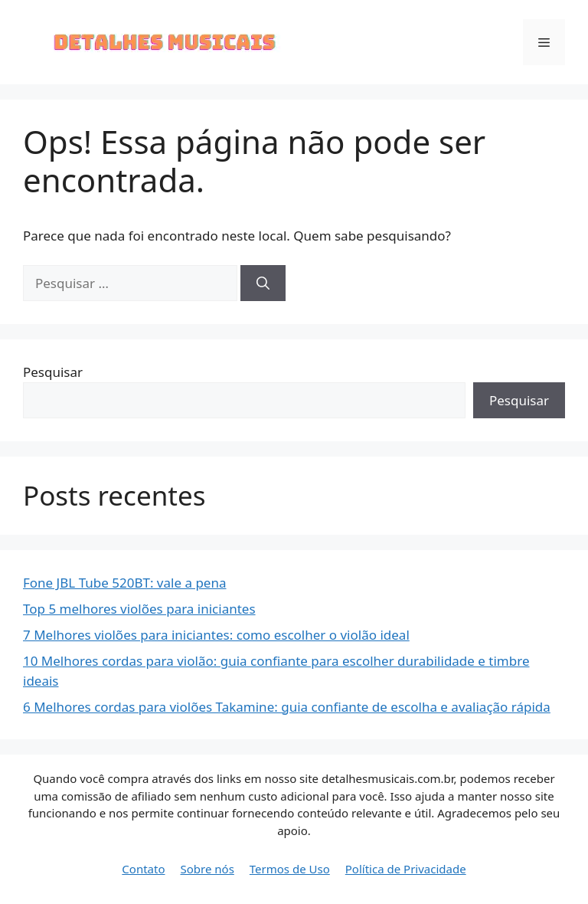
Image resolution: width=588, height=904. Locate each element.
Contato (143, 869)
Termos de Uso (290, 869)
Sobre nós (207, 869)
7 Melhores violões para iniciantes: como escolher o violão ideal (216, 635)
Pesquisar (53, 372)
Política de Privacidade (406, 869)
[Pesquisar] (263, 283)
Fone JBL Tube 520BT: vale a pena (124, 583)
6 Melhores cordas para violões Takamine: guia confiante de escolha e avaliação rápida (287, 707)
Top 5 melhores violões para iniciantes (139, 609)
